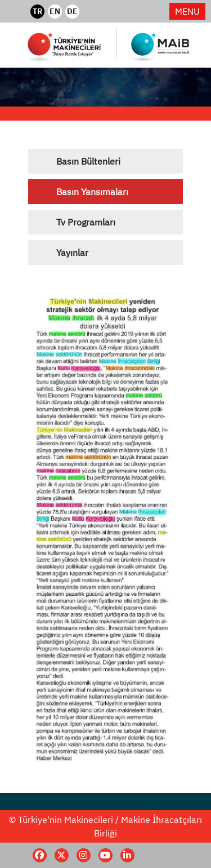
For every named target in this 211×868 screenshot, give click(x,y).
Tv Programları (86, 222)
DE (72, 11)
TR (37, 11)
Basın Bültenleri (88, 161)
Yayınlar (72, 253)
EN (55, 11)
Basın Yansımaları (92, 192)
